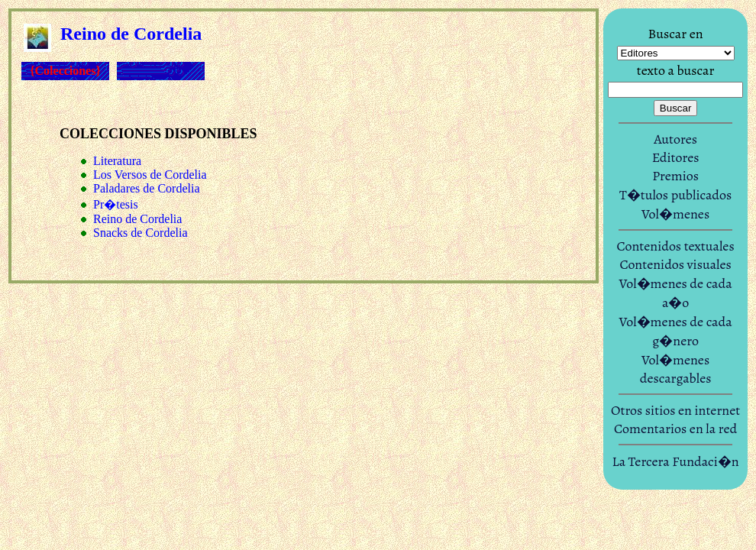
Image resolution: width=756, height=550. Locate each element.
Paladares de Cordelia (147, 188)
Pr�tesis (116, 204)
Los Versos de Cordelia (150, 175)
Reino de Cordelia (137, 219)
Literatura (117, 161)
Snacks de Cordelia (141, 233)
